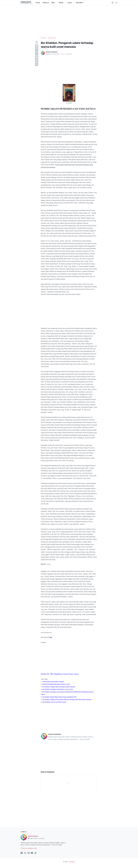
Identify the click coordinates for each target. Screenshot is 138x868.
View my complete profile (30, 851)
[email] (37, 64)
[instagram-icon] (29, 856)
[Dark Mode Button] (113, 3)
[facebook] (37, 46)
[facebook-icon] (22, 856)
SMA (53, 3)
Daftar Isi (46, 3)
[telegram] (37, 57)
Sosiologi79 (26, 2)
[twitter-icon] (25, 856)
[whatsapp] (37, 54)
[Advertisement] (69, 21)
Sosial (70, 3)
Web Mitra (79, 3)
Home (38, 3)
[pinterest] (37, 61)
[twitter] (37, 50)
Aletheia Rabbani (34, 839)
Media (61, 3)
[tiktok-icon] (35, 856)
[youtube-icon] (32, 856)
